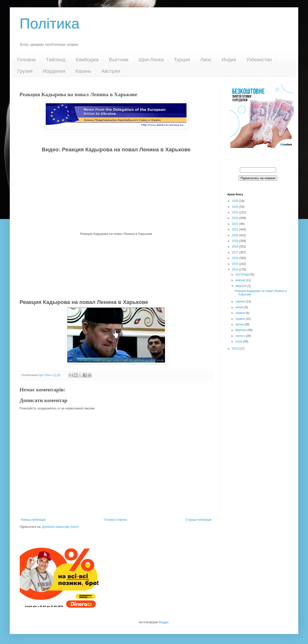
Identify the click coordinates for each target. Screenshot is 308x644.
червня (241, 313)
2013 (236, 349)
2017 (236, 252)
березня (241, 330)
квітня (240, 324)
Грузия (25, 71)
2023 (236, 218)
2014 (236, 270)
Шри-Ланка (151, 60)
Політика (49, 24)
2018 (236, 247)
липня (240, 307)
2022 (236, 224)
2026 (236, 201)
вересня (241, 286)
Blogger (164, 622)
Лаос (206, 60)
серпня (241, 301)
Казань (83, 71)
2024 (236, 212)
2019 (236, 241)
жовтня (241, 280)
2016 (236, 258)
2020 (236, 235)
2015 (236, 264)
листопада (243, 274)
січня (239, 342)
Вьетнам (119, 60)
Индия (229, 60)
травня (241, 319)
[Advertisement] (116, 267)
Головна (26, 60)
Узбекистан (259, 60)
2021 (236, 229)
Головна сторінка (115, 520)
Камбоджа (87, 60)
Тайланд (56, 60)
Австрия (111, 71)
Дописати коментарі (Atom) (60, 527)
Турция (182, 60)
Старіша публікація (198, 520)
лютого (241, 336)
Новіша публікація (33, 520)
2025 (236, 207)
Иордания (54, 71)
